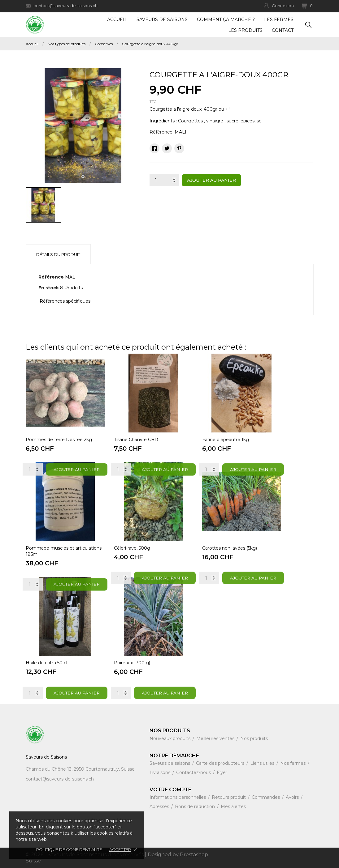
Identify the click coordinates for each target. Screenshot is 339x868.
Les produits (245, 30)
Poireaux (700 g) (132, 663)
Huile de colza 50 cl (46, 663)
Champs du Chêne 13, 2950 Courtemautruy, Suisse (80, 769)
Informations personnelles (178, 797)
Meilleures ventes (216, 738)
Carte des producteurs (221, 763)
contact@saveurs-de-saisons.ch (62, 6)
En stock (49, 288)
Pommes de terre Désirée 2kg (59, 440)
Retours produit (229, 797)
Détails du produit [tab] (58, 254)
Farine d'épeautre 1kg (226, 440)
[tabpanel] (83, 126)
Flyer (222, 772)
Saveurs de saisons (170, 763)
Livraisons (161, 772)
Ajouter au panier (211, 180)
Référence (51, 277)
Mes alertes (233, 806)
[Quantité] (164, 180)
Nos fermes (293, 763)
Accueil (117, 19)
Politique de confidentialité (69, 849)
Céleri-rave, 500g (132, 548)
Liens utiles (263, 763)
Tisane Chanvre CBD (136, 440)
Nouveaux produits (171, 738)
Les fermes (279, 19)
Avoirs (293, 797)
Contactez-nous (194, 772)
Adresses (160, 806)
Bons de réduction (196, 806)
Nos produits (254, 738)
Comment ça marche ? (226, 19)
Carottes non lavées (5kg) (230, 548)
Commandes (266, 797)
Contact (283, 30)
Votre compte (170, 790)
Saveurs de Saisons (162, 19)
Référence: (161, 132)
